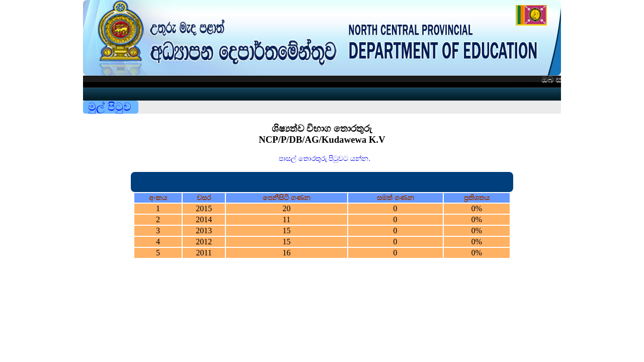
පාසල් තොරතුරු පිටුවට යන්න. (325, 158)
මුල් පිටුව (110, 107)
